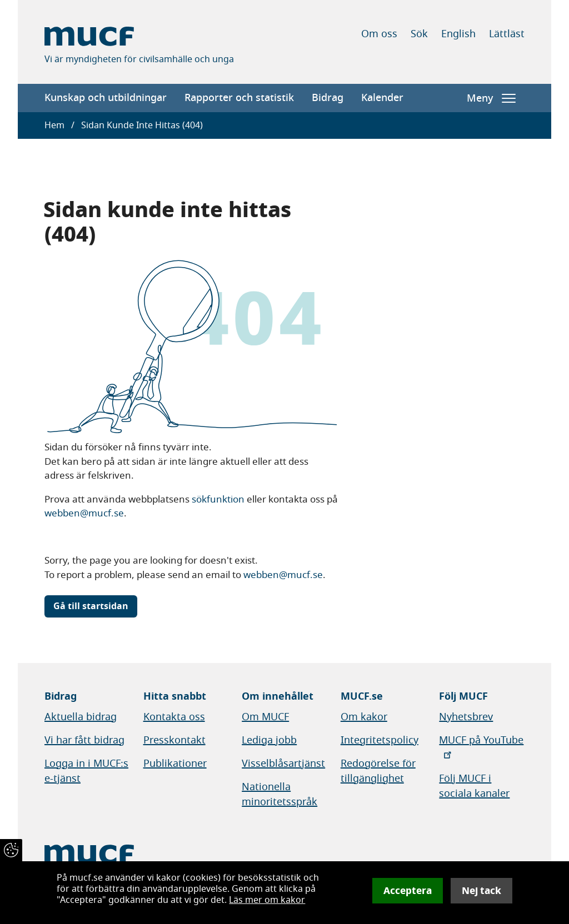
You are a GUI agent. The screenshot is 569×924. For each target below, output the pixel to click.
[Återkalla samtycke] (11, 850)
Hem (54, 125)
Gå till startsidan (91, 606)
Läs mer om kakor (267, 900)
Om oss (379, 34)
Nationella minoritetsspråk (279, 794)
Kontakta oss (174, 717)
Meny (491, 98)
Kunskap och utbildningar (106, 98)
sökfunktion (218, 499)
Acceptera (408, 891)
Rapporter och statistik (239, 98)
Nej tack (481, 891)
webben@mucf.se (84, 513)
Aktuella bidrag (81, 717)
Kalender (382, 98)
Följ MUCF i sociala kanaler (474, 786)
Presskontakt (174, 740)
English (458, 34)
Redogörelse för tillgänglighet (378, 771)
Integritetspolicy (380, 740)
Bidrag (328, 98)
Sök (419, 34)
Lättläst (507, 34)
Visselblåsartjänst (283, 764)
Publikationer (175, 764)
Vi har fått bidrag (84, 740)
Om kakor (364, 717)
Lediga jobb (269, 740)
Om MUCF (265, 717)
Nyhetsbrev (466, 717)
